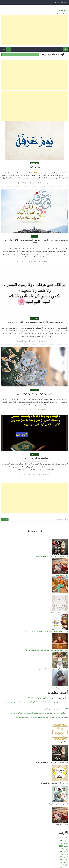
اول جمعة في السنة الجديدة (59, 613)
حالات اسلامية (35, 319)
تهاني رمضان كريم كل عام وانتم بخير (56, 804)
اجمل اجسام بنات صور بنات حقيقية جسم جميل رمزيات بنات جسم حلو (38, 717)
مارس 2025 (64, 860)
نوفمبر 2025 (64, 849)
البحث (5, 519)
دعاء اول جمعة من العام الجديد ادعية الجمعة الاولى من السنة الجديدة (46, 631)
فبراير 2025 (64, 862)
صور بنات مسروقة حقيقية (60, 688)
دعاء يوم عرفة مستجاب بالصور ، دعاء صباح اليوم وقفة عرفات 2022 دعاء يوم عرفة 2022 (34, 241)
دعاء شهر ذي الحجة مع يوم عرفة (35, 458)
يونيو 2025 (64, 854)
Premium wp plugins (60, 713)
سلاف (34, 183)
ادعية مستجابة (35, 163)
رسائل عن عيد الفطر (61, 742)
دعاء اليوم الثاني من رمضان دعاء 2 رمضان (54, 783)
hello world (64, 709)
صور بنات (65, 594)
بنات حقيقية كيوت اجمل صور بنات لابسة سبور (53, 669)
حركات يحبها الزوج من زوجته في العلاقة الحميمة (39, 698)
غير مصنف (35, 237)
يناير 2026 (64, 843)
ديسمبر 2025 (63, 846)
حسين (34, 410)
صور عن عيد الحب (62, 575)
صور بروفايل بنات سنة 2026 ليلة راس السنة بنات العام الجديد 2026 (46, 650)
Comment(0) (45, 183)
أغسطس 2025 (63, 851)
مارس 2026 (64, 838)
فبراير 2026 (64, 841)
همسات (62, 10)
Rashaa (34, 261)
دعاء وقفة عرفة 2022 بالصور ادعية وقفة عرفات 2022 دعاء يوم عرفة (35, 322)
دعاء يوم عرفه (34, 167)
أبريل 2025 (64, 857)
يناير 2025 (64, 865)
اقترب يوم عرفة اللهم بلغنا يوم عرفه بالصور (35, 394)
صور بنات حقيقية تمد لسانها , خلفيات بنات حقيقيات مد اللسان (30, 713)
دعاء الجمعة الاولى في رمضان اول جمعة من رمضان (51, 556)
